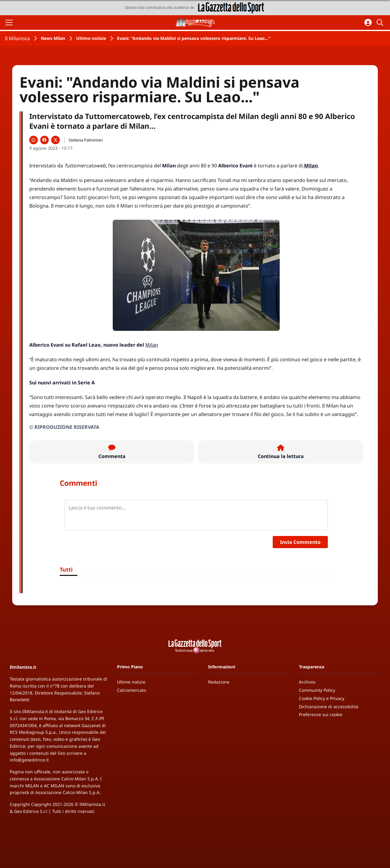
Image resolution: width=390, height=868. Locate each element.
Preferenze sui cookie (321, 714)
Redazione (219, 682)
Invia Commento (300, 542)
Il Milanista (17, 38)
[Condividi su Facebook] (44, 140)
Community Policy (317, 690)
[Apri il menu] (9, 23)
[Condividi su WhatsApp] (34, 140)
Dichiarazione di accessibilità (329, 707)
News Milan (53, 38)
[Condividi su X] (55, 140)
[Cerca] (381, 23)
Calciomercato (131, 690)
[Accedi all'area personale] (368, 23)
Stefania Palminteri (86, 140)
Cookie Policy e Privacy (322, 698)
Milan (152, 345)
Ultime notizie (91, 38)
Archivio (307, 682)
